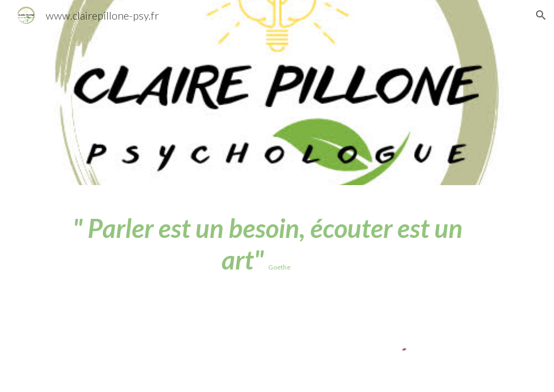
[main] (256, 244)
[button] (541, 15)
